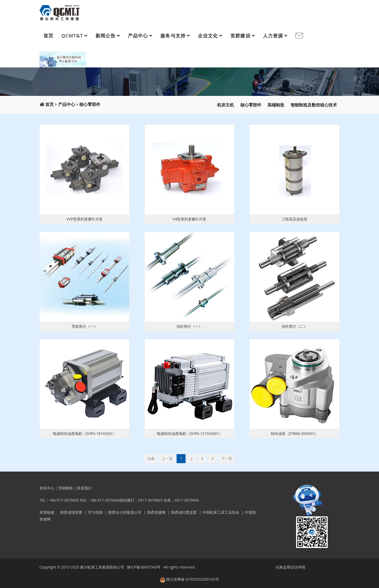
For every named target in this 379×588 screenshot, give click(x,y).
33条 (151, 459)
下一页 (227, 459)
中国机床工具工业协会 (221, 512)
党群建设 (240, 36)
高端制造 (276, 105)
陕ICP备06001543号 (144, 567)
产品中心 (138, 36)
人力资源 (273, 36)
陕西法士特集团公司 (125, 512)
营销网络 (66, 488)
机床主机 (226, 105)
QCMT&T (72, 36)
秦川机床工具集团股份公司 (102, 567)
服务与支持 (173, 36)
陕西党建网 (156, 512)
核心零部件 (90, 104)
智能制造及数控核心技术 (314, 105)
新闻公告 (106, 36)
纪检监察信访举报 (291, 567)
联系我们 (84, 488)
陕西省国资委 (71, 512)
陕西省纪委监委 (184, 512)
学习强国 (95, 512)
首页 (48, 36)
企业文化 (208, 36)
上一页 (167, 459)
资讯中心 (47, 488)
